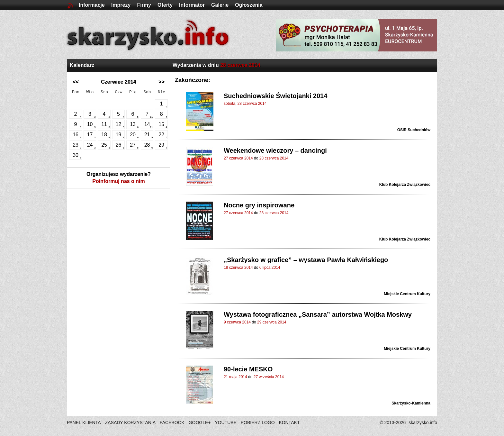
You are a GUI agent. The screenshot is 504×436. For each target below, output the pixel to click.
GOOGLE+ (200, 422)
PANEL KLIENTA (84, 422)
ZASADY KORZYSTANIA (130, 422)
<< (76, 82)
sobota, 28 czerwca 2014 (245, 104)
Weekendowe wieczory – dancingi (275, 150)
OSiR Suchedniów (414, 130)
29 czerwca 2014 (272, 322)
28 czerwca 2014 (274, 158)
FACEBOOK (172, 422)
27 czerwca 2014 (238, 158)
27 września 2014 (269, 377)
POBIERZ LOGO (258, 422)
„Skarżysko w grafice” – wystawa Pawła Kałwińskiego (306, 260)
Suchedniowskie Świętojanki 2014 (275, 96)
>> (162, 82)
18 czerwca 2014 (238, 268)
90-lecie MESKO (248, 369)
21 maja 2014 (235, 377)
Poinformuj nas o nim (119, 181)
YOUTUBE (226, 422)
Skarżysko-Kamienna (411, 403)
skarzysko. (423, 422)
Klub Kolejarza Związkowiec (405, 185)
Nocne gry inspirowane (259, 205)
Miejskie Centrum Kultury (407, 294)
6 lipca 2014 (270, 268)
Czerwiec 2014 (118, 82)
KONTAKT (289, 422)
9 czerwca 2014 (237, 322)
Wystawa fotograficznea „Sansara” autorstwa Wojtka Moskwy (318, 314)
